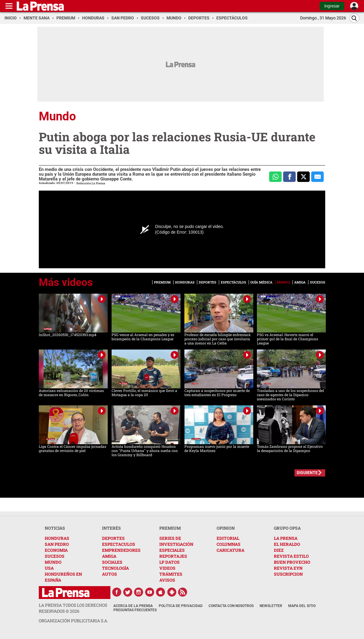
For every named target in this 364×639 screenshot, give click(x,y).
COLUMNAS (229, 544)
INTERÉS (111, 528)
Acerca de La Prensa (133, 606)
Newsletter (271, 606)
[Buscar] (354, 18)
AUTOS (109, 574)
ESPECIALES (172, 550)
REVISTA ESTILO (291, 556)
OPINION (226, 528)
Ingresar (332, 6)
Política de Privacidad (181, 606)
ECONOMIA (56, 550)
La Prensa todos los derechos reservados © (73, 608)
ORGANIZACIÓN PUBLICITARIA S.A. (73, 621)
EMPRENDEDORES (121, 550)
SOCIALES (112, 562)
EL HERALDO (287, 544)
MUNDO (53, 562)
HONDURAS (57, 538)
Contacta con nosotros (231, 606)
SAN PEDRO (57, 544)
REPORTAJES (173, 556)
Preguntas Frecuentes (135, 610)
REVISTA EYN (288, 568)
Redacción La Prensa (91, 183)
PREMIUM (170, 528)
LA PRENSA (286, 538)
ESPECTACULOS (119, 544)
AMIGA (109, 556)
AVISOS (167, 580)
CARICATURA (230, 550)
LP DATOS (169, 562)
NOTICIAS (55, 528)
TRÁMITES (171, 574)
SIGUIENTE (307, 473)
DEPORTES (113, 538)
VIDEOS (167, 568)
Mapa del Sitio (302, 606)
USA (49, 568)
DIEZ (279, 550)
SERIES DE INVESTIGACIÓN (176, 541)
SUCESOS (55, 556)
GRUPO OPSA (287, 528)
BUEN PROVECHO (292, 562)
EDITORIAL (228, 538)
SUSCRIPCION (288, 574)
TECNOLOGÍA (115, 568)
